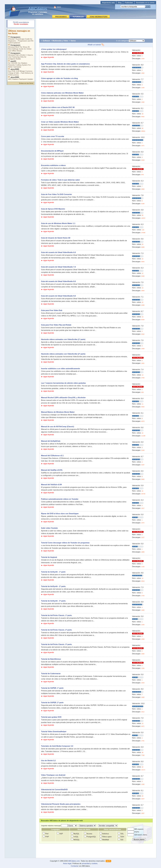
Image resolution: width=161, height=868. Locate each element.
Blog (120, 3)
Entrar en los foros (26, 83)
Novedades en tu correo (145, 3)
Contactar (75, 866)
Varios (73, 41)
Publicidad (129, 3)
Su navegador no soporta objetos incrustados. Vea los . (21, 54)
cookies (94, 863)
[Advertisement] (96, 28)
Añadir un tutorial (96, 45)
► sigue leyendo (47, 57)
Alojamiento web (108, 3)
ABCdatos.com (74, 861)
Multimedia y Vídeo (60, 41)
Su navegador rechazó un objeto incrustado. (21, 24)
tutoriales (43, 12)
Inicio (59, 7)
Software (46, 41)
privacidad (86, 863)
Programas (33, 12)
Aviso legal (67, 863)
